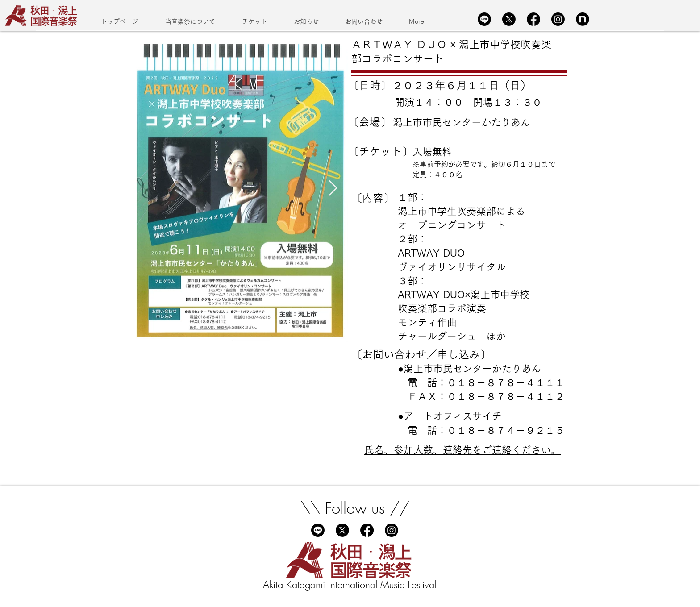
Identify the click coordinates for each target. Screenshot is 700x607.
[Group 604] (583, 19)
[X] (509, 19)
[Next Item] (333, 189)
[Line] (484, 19)
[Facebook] (533, 19)
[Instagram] (558, 19)
